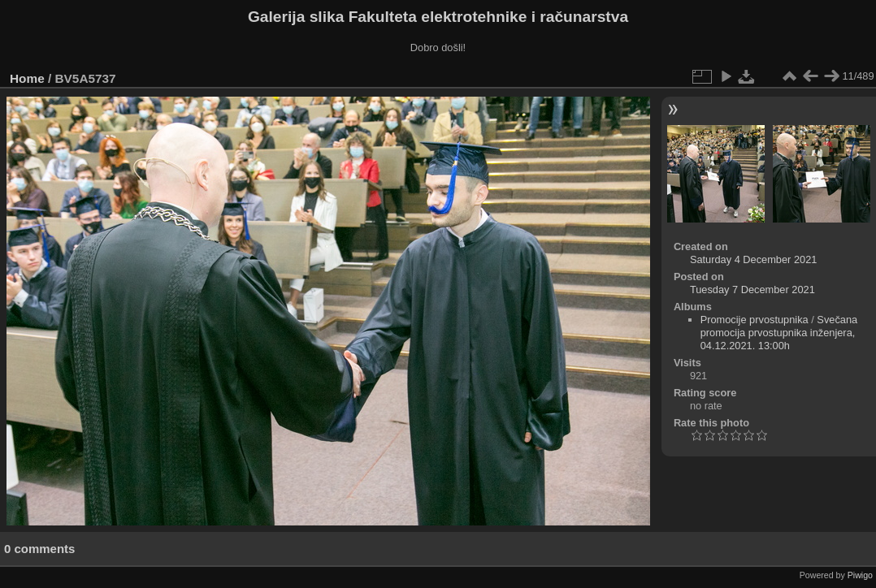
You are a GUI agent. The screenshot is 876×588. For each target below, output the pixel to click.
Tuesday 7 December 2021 (752, 290)
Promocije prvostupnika (755, 320)
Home (27, 78)
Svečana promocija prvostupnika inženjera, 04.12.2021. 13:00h (779, 333)
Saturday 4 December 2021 (754, 259)
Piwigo (860, 575)
